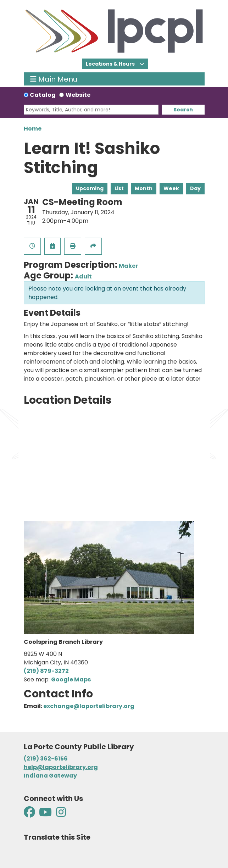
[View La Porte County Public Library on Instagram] (61, 814)
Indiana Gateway (50, 776)
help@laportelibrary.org (61, 767)
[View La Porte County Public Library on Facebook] (30, 814)
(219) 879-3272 (46, 671)
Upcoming (90, 188)
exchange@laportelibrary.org (89, 706)
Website (78, 95)
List (119, 188)
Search (183, 110)
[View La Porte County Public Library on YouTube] (45, 814)
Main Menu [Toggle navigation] (54, 79)
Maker (128, 266)
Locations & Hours (111, 64)
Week (171, 188)
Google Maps (71, 679)
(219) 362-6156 (46, 759)
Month (144, 188)
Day (195, 188)
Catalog (43, 95)
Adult (83, 277)
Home (33, 129)
